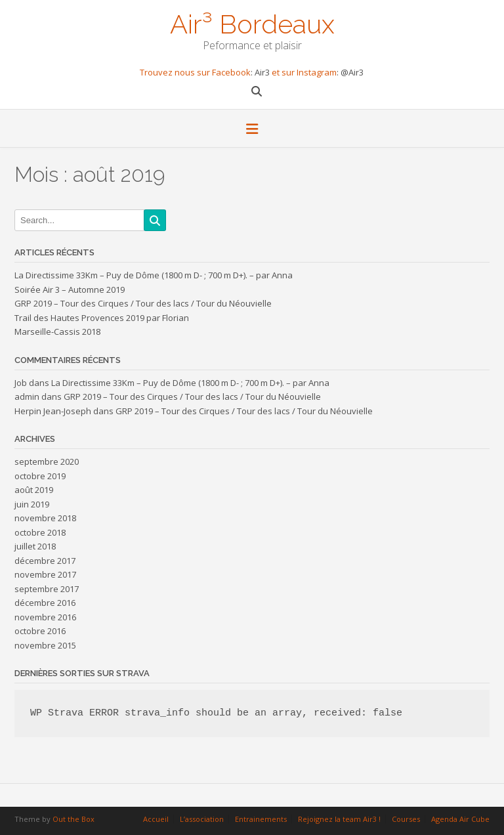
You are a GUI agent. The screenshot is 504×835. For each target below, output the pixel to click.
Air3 (263, 72)
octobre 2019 (40, 476)
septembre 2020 (47, 461)
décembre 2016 (45, 603)
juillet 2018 (35, 546)
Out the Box (73, 819)
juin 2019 (32, 504)
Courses (406, 819)
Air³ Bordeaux (252, 23)
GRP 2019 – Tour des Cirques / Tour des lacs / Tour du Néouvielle (143, 303)
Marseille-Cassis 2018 (57, 332)
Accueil (156, 819)
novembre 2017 (45, 574)
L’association (202, 819)
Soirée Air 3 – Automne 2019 (70, 289)
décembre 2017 (45, 561)
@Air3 (352, 72)
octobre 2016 (40, 631)
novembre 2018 (45, 518)
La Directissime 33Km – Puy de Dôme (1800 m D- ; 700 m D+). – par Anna (154, 275)
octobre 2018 (40, 532)
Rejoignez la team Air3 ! (339, 819)
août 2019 (34, 490)
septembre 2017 (47, 589)
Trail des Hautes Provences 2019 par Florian (102, 318)
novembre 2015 (45, 645)
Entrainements (261, 819)
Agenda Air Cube (460, 819)
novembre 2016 (45, 617)
